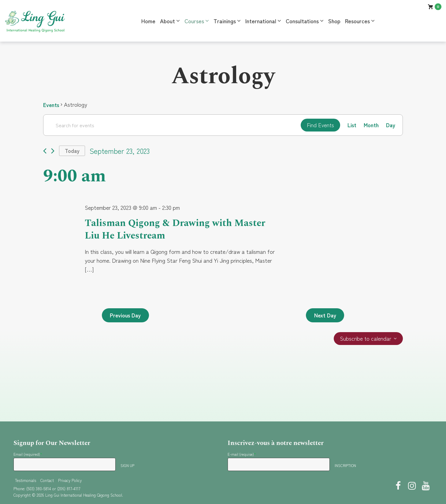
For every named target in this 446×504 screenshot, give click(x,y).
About (167, 21)
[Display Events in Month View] (371, 125)
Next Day (324, 316)
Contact (47, 480)
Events (52, 105)
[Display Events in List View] (351, 125)
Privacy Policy (70, 480)
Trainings (225, 21)
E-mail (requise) (242, 454)
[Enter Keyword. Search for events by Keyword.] (171, 125)
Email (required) (28, 454)
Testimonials (26, 480)
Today (72, 151)
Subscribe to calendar (365, 340)
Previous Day (126, 316)
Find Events (319, 125)
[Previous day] (45, 151)
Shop (334, 21)
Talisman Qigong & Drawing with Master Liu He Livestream (177, 230)
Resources (357, 21)
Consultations (302, 21)
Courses (194, 21)
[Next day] (53, 151)
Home (148, 21)
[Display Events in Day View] (390, 125)
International (261, 21)
